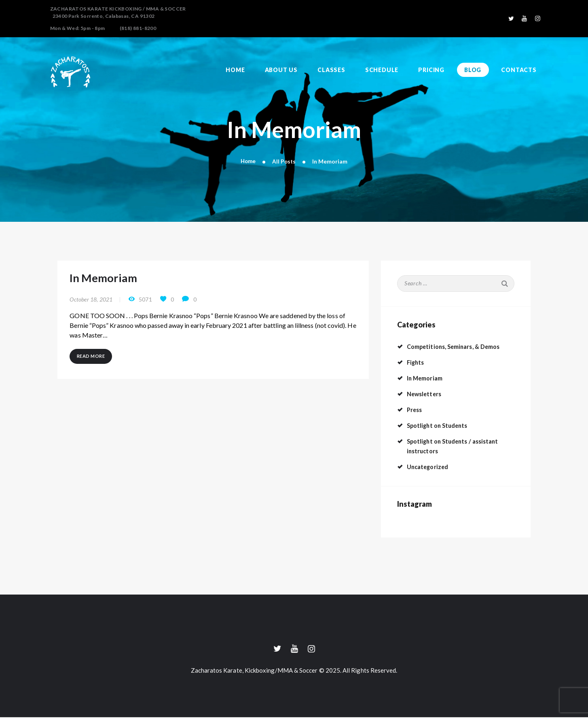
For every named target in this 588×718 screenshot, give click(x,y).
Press (415, 410)
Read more (92, 361)
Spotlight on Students (440, 426)
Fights (416, 362)
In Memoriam (109, 280)
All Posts (284, 161)
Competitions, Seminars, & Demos (459, 347)
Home (248, 161)
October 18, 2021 (91, 303)
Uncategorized (429, 467)
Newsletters (426, 394)
